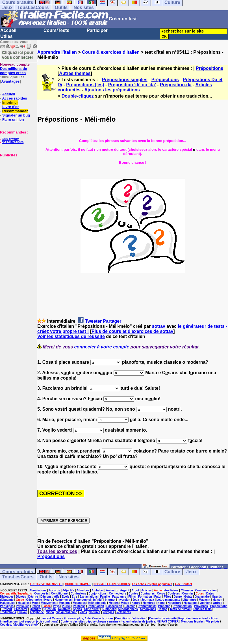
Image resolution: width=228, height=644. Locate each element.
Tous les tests (202, 609)
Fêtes (168, 597)
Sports (77, 609)
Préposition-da (176, 85)
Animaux (112, 590)
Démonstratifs (50, 597)
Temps (163, 609)
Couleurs (174, 594)
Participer (97, 30)
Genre (178, 597)
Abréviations (38, 590)
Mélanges (79, 603)
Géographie (34, 600)
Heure (48, 600)
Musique (65, 603)
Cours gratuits (18, 572)
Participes (7, 606)
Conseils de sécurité (163, 618)
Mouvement (49, 603)
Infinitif (98, 600)
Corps (161, 594)
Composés (41, 594)
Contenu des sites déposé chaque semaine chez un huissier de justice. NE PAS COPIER (120, 622)
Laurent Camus (51, 618)
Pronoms (164, 606)
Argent (125, 590)
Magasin (205, 600)
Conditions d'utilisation (131, 618)
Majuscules (8, 603)
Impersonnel (82, 600)
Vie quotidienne (67, 612)
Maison (217, 600)
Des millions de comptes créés (15, 69)
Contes (133, 594)
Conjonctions (97, 594)
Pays (56, 606)
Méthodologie (97, 603)
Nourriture (174, 603)
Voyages (108, 612)
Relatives (64, 609)
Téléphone (37, 612)
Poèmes (130, 606)
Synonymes (148, 609)
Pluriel (66, 606)
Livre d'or (11, 107)
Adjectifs (68, 590)
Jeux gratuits (10, 139)
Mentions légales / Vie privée (200, 622)
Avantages (10, 81)
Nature (136, 603)
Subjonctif (109, 609)
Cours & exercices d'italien (111, 52)
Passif (36, 606)
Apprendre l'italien (57, 52)
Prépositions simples (125, 80)
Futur (158, 597)
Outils (61, 7)
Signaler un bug (16, 115)
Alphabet (98, 590)
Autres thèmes (75, 73)
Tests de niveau (180, 609)
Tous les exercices (57, 551)
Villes (83, 612)
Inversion (124, 600)
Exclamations (88, 597)
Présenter (21, 609)
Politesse (79, 606)
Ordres (217, 603)
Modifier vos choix (26, 625)
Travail (23, 612)
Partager (112, 321)
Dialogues (7, 597)
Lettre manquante (168, 600)
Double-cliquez (78, 96)
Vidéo (50, 612)
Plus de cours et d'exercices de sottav (132, 331)
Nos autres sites (13, 142)
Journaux (148, 600)
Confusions (78, 594)
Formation (145, 597)
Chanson (187, 590)
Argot (135, 590)
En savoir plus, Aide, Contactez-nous (89, 618)
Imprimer (10, 103)
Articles (146, 590)
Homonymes (63, 600)
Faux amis (119, 597)
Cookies (6, 625)
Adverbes (83, 590)
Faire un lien (13, 119)
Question (50, 609)
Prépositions (209, 68)
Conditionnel (60, 594)
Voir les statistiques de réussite (71, 336)
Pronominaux (147, 606)
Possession (114, 606)
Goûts (188, 597)
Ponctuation (96, 606)
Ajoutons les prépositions (112, 90)
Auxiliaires (171, 590)
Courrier (188, 594)
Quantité (35, 609)
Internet (110, 600)
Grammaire (202, 597)
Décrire (33, 597)
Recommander (15, 111)
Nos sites (84, 7)
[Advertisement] (17, 186)
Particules (23, 606)
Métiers (114, 603)
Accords (54, 590)
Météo (125, 603)
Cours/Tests (56, 30)
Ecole (66, 597)
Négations (191, 603)
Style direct (92, 609)
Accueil (8, 30)
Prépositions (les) (85, 85)
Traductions (8, 612)
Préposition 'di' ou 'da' (132, 85)
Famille (105, 597)
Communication (206, 590)
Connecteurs (118, 594)
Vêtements (124, 612)
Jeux (7, 7)
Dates (210, 594)
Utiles (6, 36)
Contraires (147, 594)
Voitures (95, 612)
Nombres (149, 603)
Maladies (23, 603)
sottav (159, 326)
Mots (35, 603)
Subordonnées (128, 609)
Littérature (189, 600)
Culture (172, 572)
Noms (161, 603)
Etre (74, 597)
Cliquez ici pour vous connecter (18, 55)
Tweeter (93, 321)
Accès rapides (14, 98)
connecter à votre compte (102, 347)
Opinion (205, 603)
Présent (7, 609)
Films (132, 597)
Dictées (21, 597)
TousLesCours (33, 7)
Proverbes (201, 606)
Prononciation (182, 606)
